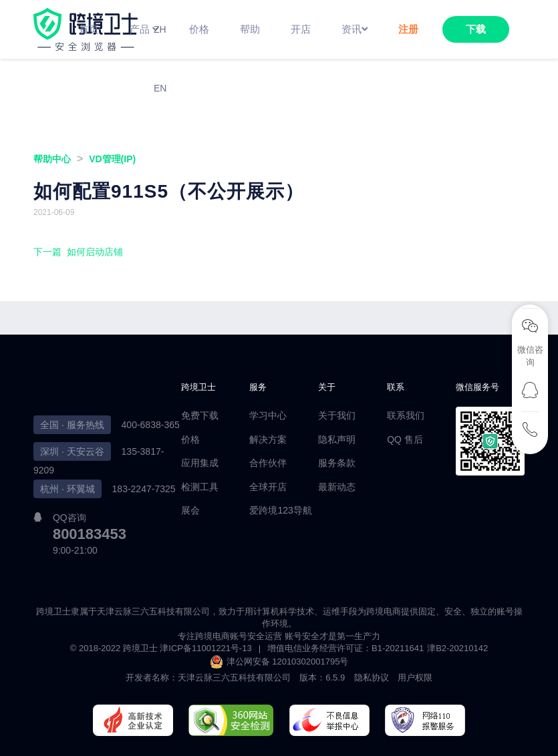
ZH (160, 29)
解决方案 (268, 439)
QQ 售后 (405, 439)
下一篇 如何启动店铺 (78, 252)
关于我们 (337, 415)
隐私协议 (372, 678)
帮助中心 (52, 159)
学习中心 (268, 415)
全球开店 (268, 487)
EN (160, 88)
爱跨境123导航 (280, 510)
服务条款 (337, 463)
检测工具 (200, 487)
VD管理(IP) (112, 159)
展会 (190, 510)
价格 (190, 439)
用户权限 (415, 678)
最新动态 (337, 487)
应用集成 (200, 463)
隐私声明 (337, 439)
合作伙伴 (268, 463)
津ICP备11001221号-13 (205, 648)
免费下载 (200, 415)
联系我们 (406, 415)
